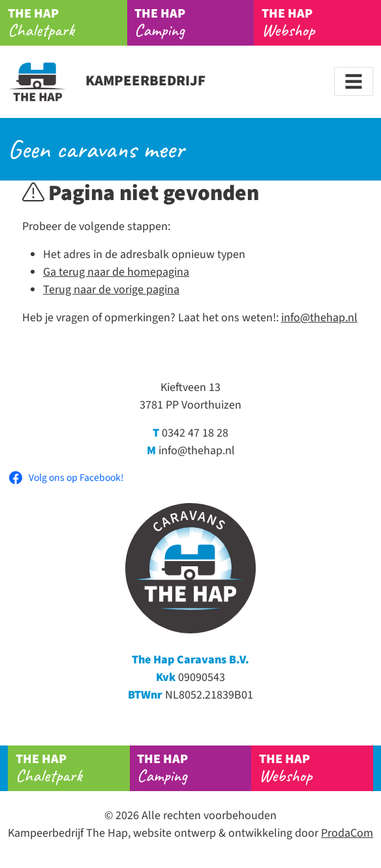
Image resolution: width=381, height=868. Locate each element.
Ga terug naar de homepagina (116, 272)
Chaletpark (68, 23)
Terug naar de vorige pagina (111, 290)
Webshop (316, 768)
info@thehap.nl (319, 318)
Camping (194, 23)
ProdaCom (347, 833)
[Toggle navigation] (354, 81)
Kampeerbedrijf (107, 81)
